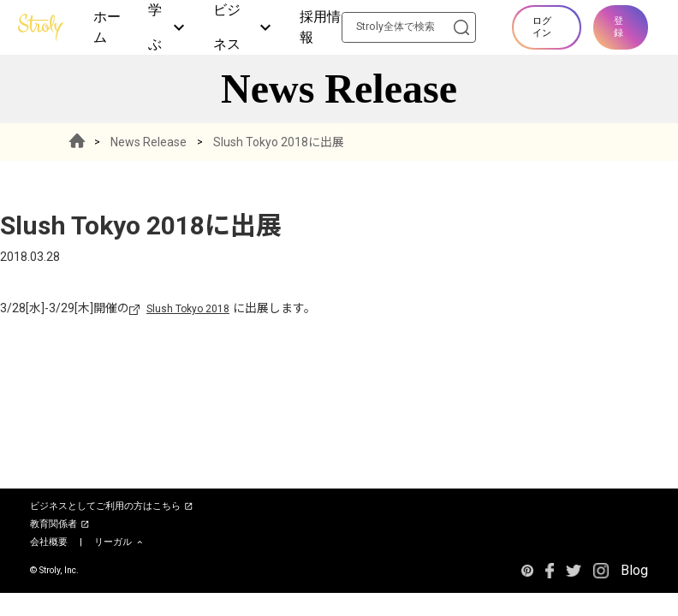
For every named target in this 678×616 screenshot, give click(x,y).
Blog (634, 570)
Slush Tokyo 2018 (188, 309)
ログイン (542, 27)
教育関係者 (60, 524)
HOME (77, 142)
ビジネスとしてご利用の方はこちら (112, 506)
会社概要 (49, 542)
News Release (149, 142)
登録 (619, 27)
